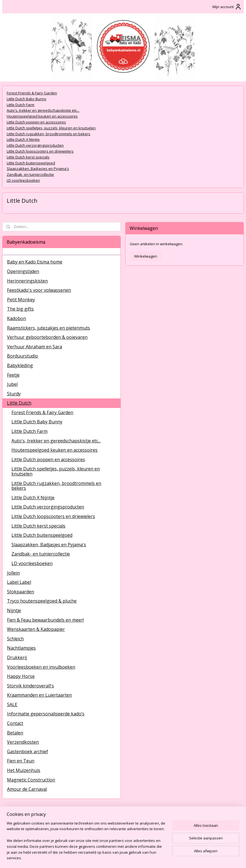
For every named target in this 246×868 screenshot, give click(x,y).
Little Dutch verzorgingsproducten (35, 145)
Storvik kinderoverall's (30, 686)
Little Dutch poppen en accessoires (36, 122)
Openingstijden (23, 271)
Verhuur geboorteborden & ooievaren (47, 337)
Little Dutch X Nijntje (23, 140)
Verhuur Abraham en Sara (35, 347)
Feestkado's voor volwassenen (39, 290)
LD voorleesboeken (23, 180)
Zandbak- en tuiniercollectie (30, 174)
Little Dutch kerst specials (28, 157)
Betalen (15, 733)
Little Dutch (19, 403)
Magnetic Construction (31, 780)
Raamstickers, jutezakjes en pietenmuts (49, 328)
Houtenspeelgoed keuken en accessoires (42, 116)
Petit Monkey (21, 300)
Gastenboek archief (28, 752)
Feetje (13, 375)
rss (117, 858)
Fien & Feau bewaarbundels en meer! (45, 620)
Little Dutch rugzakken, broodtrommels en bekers (49, 134)
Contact (15, 723)
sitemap (105, 858)
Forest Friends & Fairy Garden (32, 93)
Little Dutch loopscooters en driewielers (40, 151)
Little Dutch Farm (21, 105)
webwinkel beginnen (138, 858)
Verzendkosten (23, 742)
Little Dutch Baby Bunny (27, 99)
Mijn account (227, 7)
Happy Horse (21, 676)
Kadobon (16, 318)
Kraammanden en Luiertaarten (39, 695)
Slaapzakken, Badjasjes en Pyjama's (38, 169)
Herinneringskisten (27, 281)
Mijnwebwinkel (187, 858)
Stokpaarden (21, 592)
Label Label (19, 582)
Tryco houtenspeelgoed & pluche (42, 601)
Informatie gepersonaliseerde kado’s (46, 714)
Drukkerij (17, 657)
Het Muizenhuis (24, 770)
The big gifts (20, 309)
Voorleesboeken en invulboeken (41, 667)
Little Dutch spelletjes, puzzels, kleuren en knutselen (51, 128)
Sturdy (14, 394)
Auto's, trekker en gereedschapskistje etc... (43, 111)
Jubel (12, 384)
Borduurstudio (23, 356)
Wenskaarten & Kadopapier (36, 629)
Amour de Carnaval (27, 789)
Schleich (15, 639)
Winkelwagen (146, 256)
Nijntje (14, 610)
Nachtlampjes (21, 648)
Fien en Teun (21, 761)
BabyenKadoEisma (23, 821)
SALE (12, 704)
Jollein (13, 573)
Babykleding (20, 365)
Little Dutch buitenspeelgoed (31, 163)
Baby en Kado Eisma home (35, 262)
